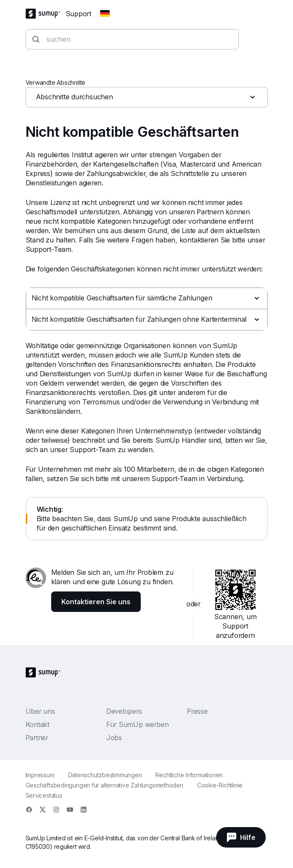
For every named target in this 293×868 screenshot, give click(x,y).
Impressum (40, 775)
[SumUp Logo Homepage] (46, 14)
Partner (37, 738)
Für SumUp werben (137, 724)
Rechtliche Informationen (189, 775)
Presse (197, 711)
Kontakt (38, 724)
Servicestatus (44, 795)
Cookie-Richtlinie (220, 785)
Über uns (40, 711)
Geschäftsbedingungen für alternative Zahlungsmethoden (104, 785)
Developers (124, 711)
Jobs (114, 738)
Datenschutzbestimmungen (105, 775)
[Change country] (105, 14)
